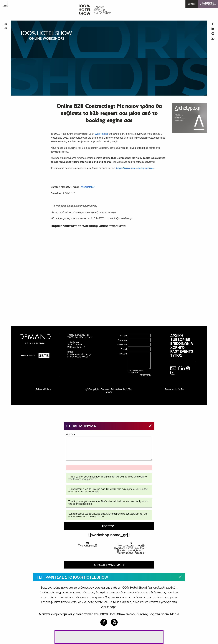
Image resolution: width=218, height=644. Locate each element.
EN (5, 24)
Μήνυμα (123, 354)
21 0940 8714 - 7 (76, 347)
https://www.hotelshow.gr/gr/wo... (135, 168)
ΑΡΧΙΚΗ (177, 336)
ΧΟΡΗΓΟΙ (178, 347)
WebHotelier (101, 134)
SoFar (181, 389)
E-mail (124, 349)
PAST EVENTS (182, 351)
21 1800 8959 (75, 344)
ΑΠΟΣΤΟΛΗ (109, 526)
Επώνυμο (122, 340)
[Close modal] (150, 426)
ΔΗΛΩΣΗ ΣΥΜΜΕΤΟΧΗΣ (109, 565)
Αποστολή (145, 375)
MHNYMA (109, 447)
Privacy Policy (43, 389)
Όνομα (123, 336)
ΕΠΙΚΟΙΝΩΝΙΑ (182, 343)
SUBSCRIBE (180, 340)
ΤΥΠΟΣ (176, 355)
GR (5, 28)
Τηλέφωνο (122, 345)
